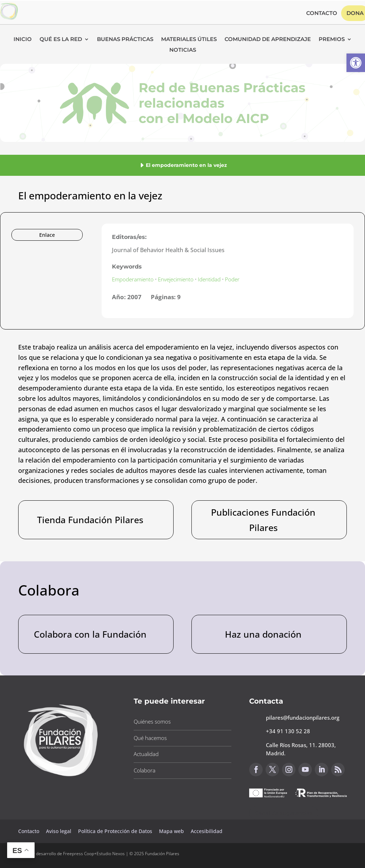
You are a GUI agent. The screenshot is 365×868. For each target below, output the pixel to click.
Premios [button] (332, 40)
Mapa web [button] (171, 831)
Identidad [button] (209, 279)
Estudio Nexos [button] (111, 854)
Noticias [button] (183, 50)
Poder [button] (232, 279)
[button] (356, 63)
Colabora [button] (145, 770)
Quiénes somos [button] (152, 721)
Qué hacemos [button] (150, 738)
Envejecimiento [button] (176, 279)
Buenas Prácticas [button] (125, 40)
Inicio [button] (23, 40)
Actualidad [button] (146, 754)
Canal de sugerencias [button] (284, 813)
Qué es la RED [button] (61, 40)
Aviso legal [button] (59, 831)
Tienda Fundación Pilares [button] (90, 520)
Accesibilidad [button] (207, 831)
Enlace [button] (47, 235)
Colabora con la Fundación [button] (90, 634)
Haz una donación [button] (263, 634)
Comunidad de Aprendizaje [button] (268, 40)
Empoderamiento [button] (133, 279)
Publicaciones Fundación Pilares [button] (263, 520)
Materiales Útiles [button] (189, 40)
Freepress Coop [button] (79, 854)
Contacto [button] (322, 14)
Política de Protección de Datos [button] (116, 831)
